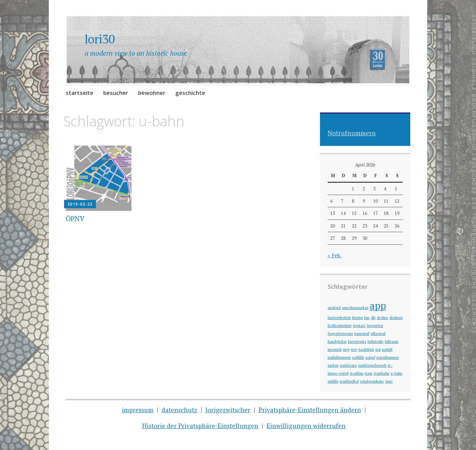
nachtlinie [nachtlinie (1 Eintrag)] (366, 350)
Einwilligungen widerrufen (306, 426)
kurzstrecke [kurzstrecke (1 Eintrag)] (357, 342)
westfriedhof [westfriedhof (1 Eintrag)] (349, 381)
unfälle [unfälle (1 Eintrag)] (333, 381)
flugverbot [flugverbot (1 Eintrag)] (375, 326)
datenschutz (179, 410)
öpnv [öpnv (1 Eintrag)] (389, 381)
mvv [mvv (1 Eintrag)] (354, 350)
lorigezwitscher (228, 410)
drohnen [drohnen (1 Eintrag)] (396, 318)
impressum (138, 410)
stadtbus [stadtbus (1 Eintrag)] (357, 373)
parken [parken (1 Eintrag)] (333, 365)
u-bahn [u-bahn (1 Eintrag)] (397, 373)
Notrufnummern (352, 133)
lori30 (100, 39)
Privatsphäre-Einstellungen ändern (310, 410)
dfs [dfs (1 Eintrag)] (373, 318)
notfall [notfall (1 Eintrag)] (387, 350)
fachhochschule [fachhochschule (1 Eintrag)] (340, 326)
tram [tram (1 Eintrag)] (369, 373)
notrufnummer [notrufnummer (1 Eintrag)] (388, 357)
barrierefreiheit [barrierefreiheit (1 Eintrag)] (339, 318)
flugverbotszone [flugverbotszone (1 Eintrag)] (340, 334)
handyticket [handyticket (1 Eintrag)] (337, 342)
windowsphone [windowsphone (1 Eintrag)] (372, 381)
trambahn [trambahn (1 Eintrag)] (382, 373)
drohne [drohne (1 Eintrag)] (382, 318)
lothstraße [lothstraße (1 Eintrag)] (375, 342)
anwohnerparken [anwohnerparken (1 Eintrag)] (355, 308)
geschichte (190, 93)
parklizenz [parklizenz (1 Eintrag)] (348, 365)
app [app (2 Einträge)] (378, 305)
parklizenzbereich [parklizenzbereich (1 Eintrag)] (372, 365)
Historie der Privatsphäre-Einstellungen (200, 426)
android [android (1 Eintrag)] (334, 308)
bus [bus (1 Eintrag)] (367, 318)
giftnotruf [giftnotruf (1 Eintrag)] (378, 334)
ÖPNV (75, 219)
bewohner (152, 93)
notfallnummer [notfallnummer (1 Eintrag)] (339, 357)
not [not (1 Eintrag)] (378, 350)
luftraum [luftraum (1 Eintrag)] (392, 342)
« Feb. (334, 255)
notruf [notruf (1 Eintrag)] (370, 357)
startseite (79, 93)
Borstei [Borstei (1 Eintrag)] (357, 318)
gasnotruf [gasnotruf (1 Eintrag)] (362, 334)
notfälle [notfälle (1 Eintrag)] (358, 357)
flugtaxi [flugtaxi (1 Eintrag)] (359, 326)
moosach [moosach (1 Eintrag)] (335, 350)
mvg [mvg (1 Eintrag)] (346, 350)
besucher (116, 93)
